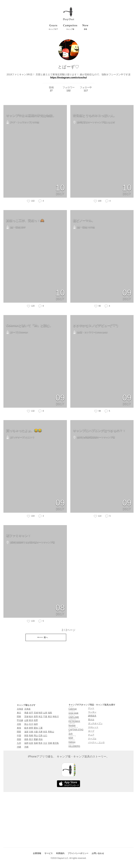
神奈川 (56, 717)
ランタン (92, 712)
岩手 (31, 713)
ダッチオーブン (95, 723)
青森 (26, 713)
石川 (31, 724)
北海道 (20, 709)
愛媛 (36, 739)
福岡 (26, 743)
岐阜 (26, 728)
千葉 (45, 717)
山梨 (26, 720)
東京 (50, 717)
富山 (26, 724)
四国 (19, 739)
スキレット (93, 727)
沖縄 (19, 747)
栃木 (31, 717)
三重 (40, 728)
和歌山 (51, 732)
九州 (19, 743)
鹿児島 (56, 743)
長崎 (36, 743)
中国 (19, 736)
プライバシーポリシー (78, 853)
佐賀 (31, 743)
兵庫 (40, 732)
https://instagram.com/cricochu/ (68, 78)
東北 (19, 713)
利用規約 (60, 853)
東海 (19, 728)
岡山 (36, 736)
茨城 (26, 717)
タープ (91, 731)
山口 (45, 736)
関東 (19, 717)
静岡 (31, 728)
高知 (40, 739)
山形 (45, 713)
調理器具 (92, 716)
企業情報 (37, 853)
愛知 (36, 728)
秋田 (40, 713)
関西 (19, 732)
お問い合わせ (98, 853)
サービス (49, 853)
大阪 (36, 732)
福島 (50, 713)
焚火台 (91, 720)
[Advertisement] (69, 673)
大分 (45, 743)
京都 (31, 732)
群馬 (36, 717)
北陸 (19, 724)
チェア (91, 735)
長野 (36, 720)
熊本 (40, 743)
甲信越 (20, 720)
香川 (31, 739)
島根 (31, 736)
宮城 (36, 713)
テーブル (92, 739)
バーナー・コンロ (96, 742)
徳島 (26, 739)
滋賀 (26, 732)
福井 (36, 724)
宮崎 (50, 743)
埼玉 (40, 717)
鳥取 (26, 736)
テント (91, 708)
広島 (40, 736)
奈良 (45, 732)
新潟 (31, 720)
